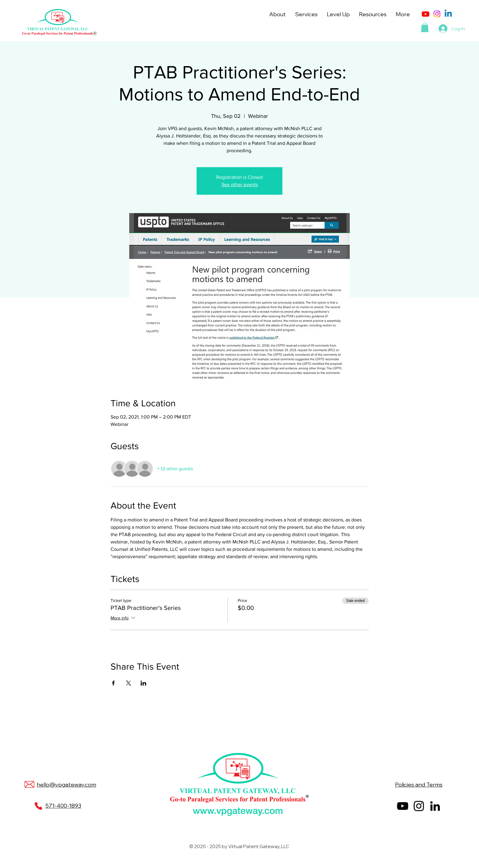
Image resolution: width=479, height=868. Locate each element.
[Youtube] (426, 14)
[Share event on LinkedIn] (143, 683)
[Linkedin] (448, 14)
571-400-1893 (63, 806)
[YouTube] (403, 806)
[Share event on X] (128, 683)
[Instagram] (437, 14)
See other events (240, 184)
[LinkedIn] (435, 806)
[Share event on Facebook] (113, 683)
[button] (277, 14)
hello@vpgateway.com (66, 785)
